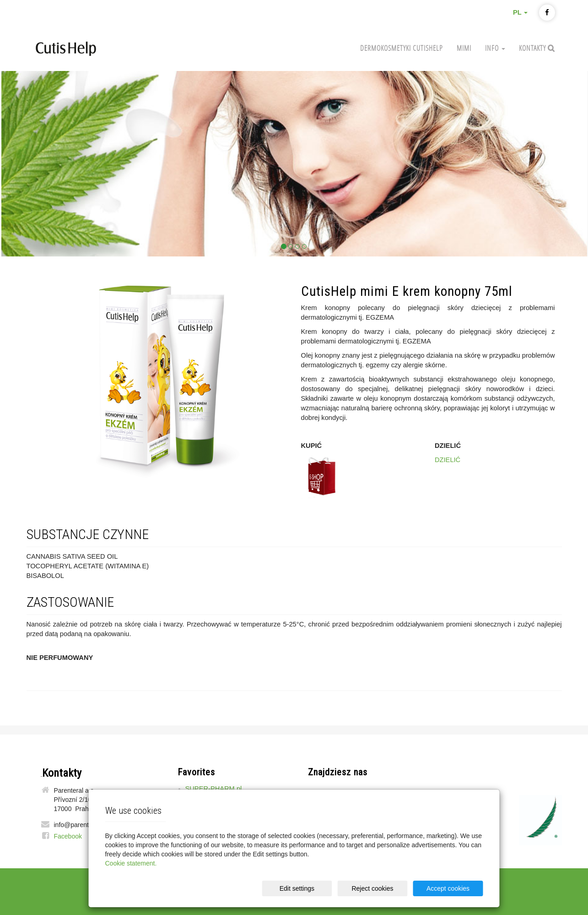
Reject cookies (372, 888)
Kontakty (533, 48)
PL (521, 12)
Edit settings (297, 888)
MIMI (464, 48)
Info (495, 48)
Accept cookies (448, 888)
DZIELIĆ (448, 460)
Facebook (68, 836)
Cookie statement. (131, 863)
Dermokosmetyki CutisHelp (402, 48)
